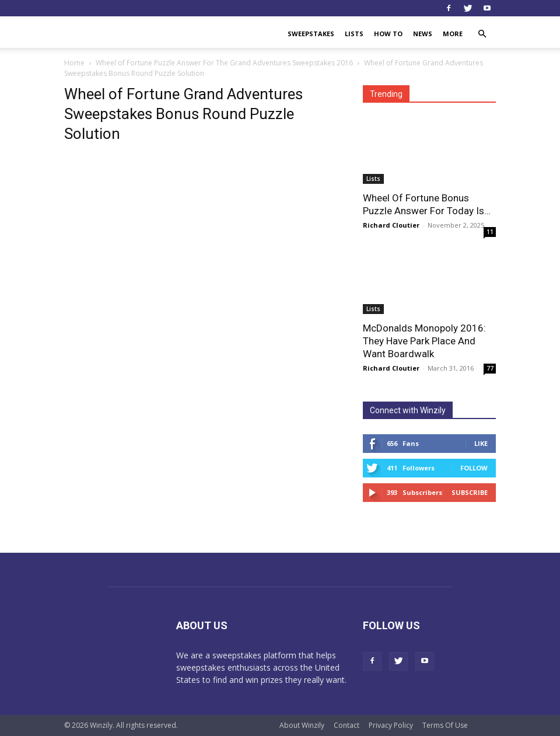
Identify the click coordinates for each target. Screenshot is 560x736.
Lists (354, 34)
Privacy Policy (391, 725)
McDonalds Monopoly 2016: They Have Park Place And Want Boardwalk (424, 341)
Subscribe (470, 492)
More (453, 34)
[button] (482, 34)
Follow (474, 468)
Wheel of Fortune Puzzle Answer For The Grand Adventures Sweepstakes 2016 (224, 63)
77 (490, 368)
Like (481, 443)
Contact (346, 725)
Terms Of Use (445, 725)
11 (490, 232)
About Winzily (302, 725)
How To (388, 34)
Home (74, 63)
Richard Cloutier (391, 225)
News (423, 34)
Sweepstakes (311, 34)
